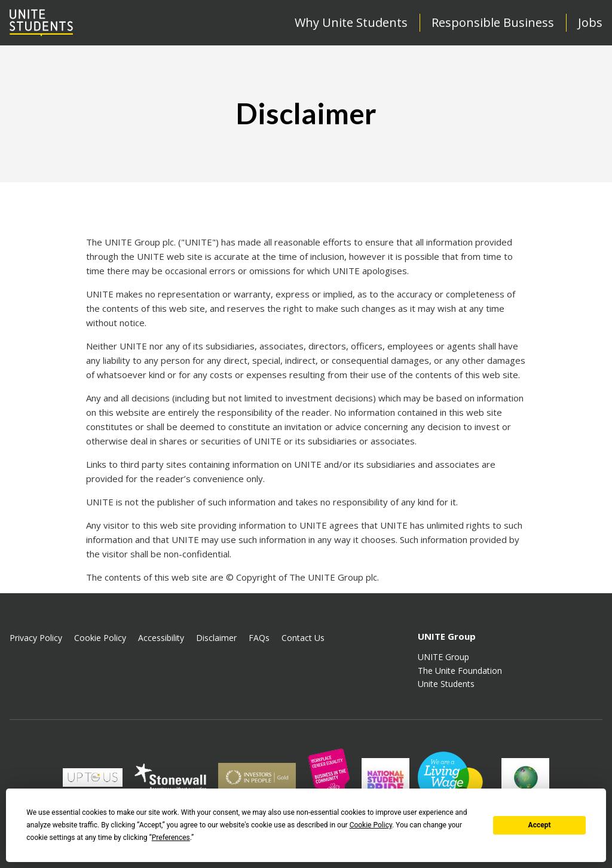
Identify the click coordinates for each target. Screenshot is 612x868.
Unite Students (446, 684)
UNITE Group (443, 657)
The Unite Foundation (460, 671)
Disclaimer (216, 638)
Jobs (590, 22)
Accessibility (161, 638)
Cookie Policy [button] (371, 825)
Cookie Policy (100, 638)
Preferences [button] (171, 838)
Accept (540, 825)
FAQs (259, 638)
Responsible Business (493, 22)
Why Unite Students (351, 22)
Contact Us (303, 638)
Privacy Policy (36, 638)
